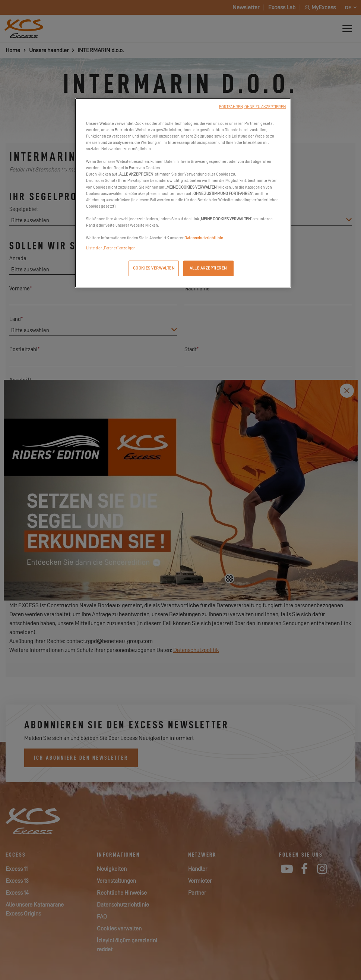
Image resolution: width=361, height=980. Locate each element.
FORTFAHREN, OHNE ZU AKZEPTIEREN (252, 107)
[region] (183, 193)
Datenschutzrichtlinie (204, 238)
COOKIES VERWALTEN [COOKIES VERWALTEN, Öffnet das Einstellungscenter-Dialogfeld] (154, 268)
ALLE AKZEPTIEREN (208, 268)
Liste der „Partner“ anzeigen (111, 248)
